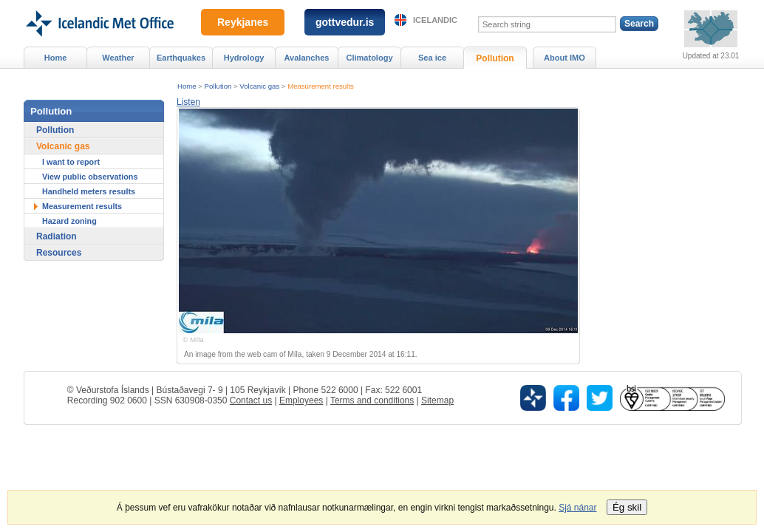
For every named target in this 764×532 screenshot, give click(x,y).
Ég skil (627, 507)
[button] (188, 102)
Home (187, 86)
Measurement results (321, 86)
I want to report (71, 162)
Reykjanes (243, 22)
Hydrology (244, 58)
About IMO (565, 58)
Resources (59, 253)
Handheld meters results (89, 191)
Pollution (218, 86)
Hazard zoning (69, 221)
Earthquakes (181, 58)
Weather (118, 58)
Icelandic (435, 20)
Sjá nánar (577, 508)
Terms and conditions (372, 400)
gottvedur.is (345, 22)
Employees (301, 400)
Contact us (251, 400)
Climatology (369, 58)
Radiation (57, 236)
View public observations (90, 177)
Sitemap (437, 400)
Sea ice (432, 58)
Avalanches (307, 58)
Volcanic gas (259, 86)
